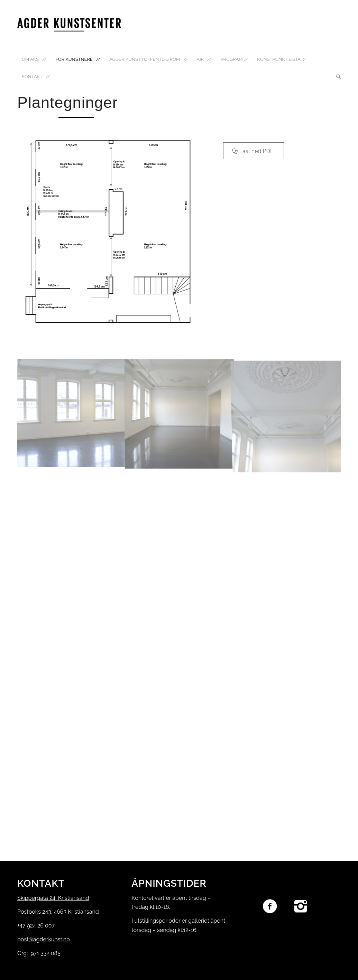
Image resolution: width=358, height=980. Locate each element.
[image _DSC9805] (71, 413)
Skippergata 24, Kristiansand (53, 898)
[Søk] (336, 77)
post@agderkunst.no (44, 939)
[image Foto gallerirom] (179, 413)
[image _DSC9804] (288, 413)
